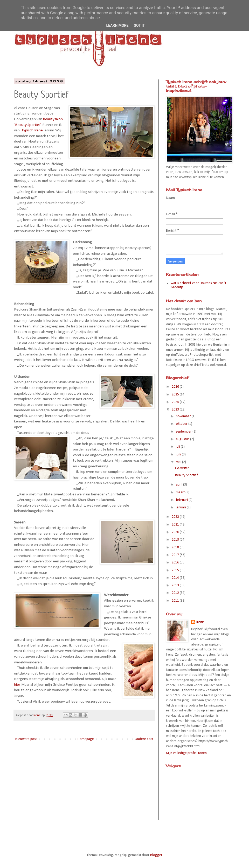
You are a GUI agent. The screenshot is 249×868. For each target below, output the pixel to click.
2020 (176, 532)
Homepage (86, 739)
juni (179, 455)
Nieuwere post (26, 739)
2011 (176, 601)
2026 (176, 387)
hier (17, 685)
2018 (176, 547)
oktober (182, 424)
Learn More (117, 25)
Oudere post (144, 739)
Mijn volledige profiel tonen (186, 753)
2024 (176, 402)
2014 (176, 578)
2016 (176, 563)
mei (179, 462)
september (184, 432)
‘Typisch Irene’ (32, 130)
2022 (176, 517)
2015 (176, 570)
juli (178, 447)
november (184, 416)
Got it (139, 25)
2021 (176, 525)
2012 (176, 593)
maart (181, 492)
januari (181, 507)
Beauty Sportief (186, 475)
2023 (176, 410)
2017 (176, 555)
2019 (176, 540)
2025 (176, 395)
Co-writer (182, 468)
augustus (183, 439)
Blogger (156, 855)
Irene (200, 622)
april (179, 485)
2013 (176, 585)
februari (182, 500)
